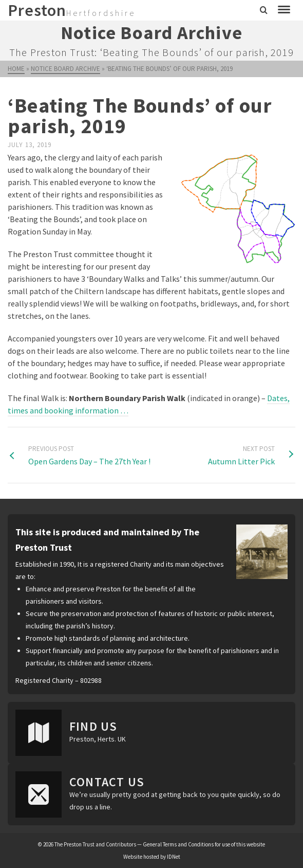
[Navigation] (284, 10)
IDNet (174, 857)
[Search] (264, 10)
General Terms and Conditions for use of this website (204, 844)
